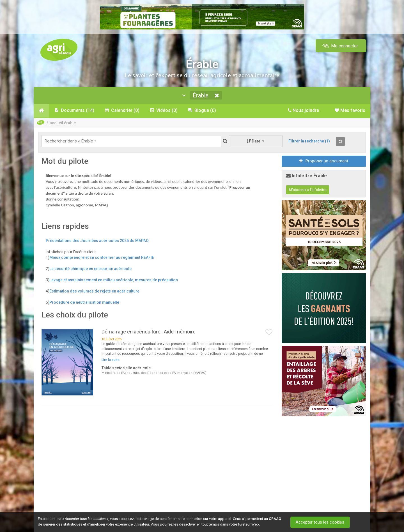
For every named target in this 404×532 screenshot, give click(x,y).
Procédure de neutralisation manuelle (84, 303)
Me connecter (340, 46)
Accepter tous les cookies (321, 522)
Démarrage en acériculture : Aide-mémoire (149, 332)
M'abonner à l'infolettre (308, 191)
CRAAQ (275, 519)
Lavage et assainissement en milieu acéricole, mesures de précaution (114, 280)
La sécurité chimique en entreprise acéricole (90, 269)
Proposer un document (324, 162)
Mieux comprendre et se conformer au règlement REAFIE (102, 258)
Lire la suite (111, 360)
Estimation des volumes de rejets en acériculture (94, 292)
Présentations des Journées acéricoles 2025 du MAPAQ (97, 241)
